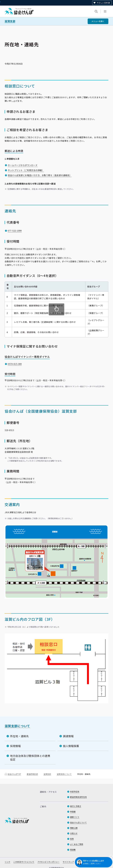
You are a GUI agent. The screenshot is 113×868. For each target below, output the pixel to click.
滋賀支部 (10, 21)
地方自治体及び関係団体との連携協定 (30, 757)
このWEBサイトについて (24, 862)
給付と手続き (76, 806)
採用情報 (15, 746)
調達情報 (68, 736)
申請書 (73, 812)
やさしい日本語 (103, 3)
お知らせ (74, 833)
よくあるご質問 (77, 844)
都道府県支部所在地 (78, 797)
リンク (7, 862)
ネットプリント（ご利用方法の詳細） (26, 170)
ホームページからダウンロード (23, 165)
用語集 (73, 850)
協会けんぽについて (78, 823)
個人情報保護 (71, 746)
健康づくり (75, 817)
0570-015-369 (15, 364)
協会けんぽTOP (14, 774)
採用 (72, 839)
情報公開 (74, 828)
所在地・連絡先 (19, 736)
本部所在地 (75, 792)
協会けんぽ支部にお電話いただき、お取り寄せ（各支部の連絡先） (40, 175)
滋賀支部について (17, 726)
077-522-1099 (15, 231)
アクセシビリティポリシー (49, 862)
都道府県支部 (32, 774)
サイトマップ (68, 862)
